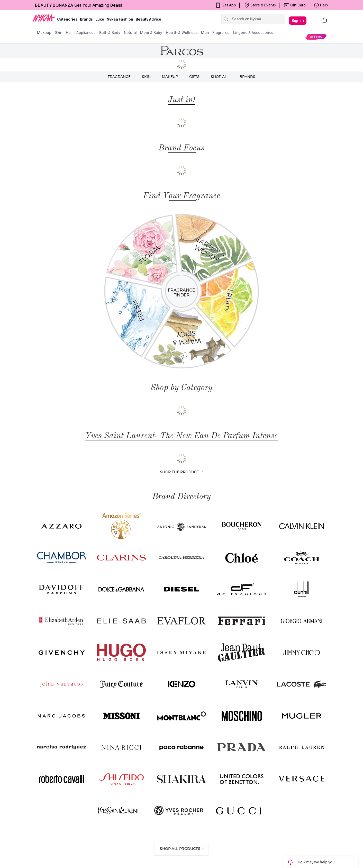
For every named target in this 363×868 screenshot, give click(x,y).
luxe (100, 19)
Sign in (298, 20)
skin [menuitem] (59, 33)
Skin (146, 76)
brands (86, 19)
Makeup (170, 76)
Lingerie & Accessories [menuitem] (253, 33)
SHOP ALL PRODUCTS (182, 849)
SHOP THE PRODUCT (182, 472)
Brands (247, 76)
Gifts (194, 76)
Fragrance (119, 76)
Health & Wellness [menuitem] (182, 33)
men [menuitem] (205, 33)
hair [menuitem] (69, 33)
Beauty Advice (148, 19)
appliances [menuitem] (86, 33)
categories (67, 19)
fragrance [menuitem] (221, 33)
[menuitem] (316, 37)
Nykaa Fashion (120, 19)
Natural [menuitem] (130, 33)
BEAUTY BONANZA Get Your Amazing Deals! (78, 5)
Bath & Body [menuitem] (110, 33)
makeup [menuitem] (44, 33)
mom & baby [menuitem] (151, 33)
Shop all (220, 76)
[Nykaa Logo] (44, 18)
